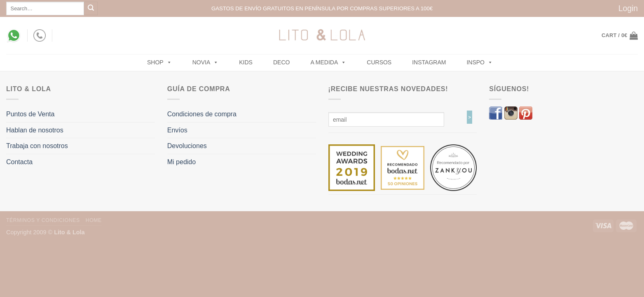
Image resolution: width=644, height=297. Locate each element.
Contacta (19, 162)
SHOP (159, 62)
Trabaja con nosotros (37, 146)
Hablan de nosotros (35, 130)
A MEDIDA (328, 62)
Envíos (177, 130)
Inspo (480, 62)
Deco (281, 62)
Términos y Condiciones (43, 220)
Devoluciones (187, 146)
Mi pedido (181, 162)
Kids (246, 62)
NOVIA (206, 62)
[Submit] (91, 8)
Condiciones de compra (202, 114)
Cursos (379, 62)
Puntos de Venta (30, 114)
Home (94, 220)
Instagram (429, 62)
